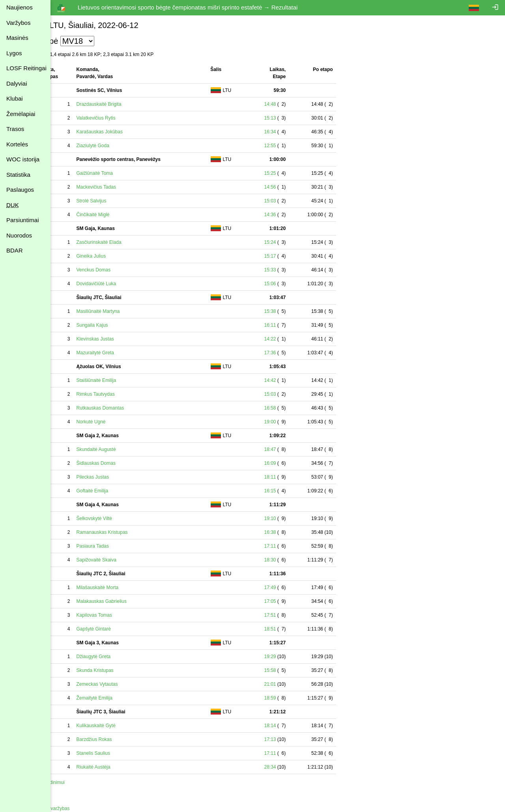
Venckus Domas (114, 270)
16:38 (291, 532)
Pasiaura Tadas (113, 546)
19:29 (291, 657)
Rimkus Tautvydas (116, 394)
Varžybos (18, 23)
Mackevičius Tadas (117, 187)
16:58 (291, 408)
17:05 (291, 601)
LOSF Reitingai (26, 68)
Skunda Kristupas (116, 670)
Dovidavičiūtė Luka (117, 284)
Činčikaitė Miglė (114, 215)
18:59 (291, 698)
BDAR (15, 250)
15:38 (291, 311)
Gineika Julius (112, 256)
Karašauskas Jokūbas (120, 132)
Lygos (14, 53)
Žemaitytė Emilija (115, 698)
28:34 (291, 767)
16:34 (291, 132)
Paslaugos (20, 190)
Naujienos (20, 7)
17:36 (291, 353)
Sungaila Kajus (113, 325)
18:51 (291, 629)
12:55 (291, 146)
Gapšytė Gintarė (114, 629)
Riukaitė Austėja (114, 767)
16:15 (291, 491)
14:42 (291, 380)
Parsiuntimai (23, 220)
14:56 (291, 187)
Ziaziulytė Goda (113, 146)
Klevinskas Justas (116, 339)
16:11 (291, 325)
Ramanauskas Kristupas (123, 532)
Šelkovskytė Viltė (115, 518)
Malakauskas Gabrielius (122, 601)
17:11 (291, 546)
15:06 (291, 284)
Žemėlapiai (21, 114)
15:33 (291, 270)
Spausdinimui (71, 782)
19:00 (291, 422)
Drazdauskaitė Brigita (120, 104)
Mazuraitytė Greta (116, 353)
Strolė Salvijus (112, 201)
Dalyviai (17, 83)
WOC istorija (23, 159)
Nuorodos (19, 235)
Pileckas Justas (113, 477)
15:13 (291, 118)
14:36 (291, 215)
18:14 (291, 726)
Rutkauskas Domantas (121, 408)
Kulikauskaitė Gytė (117, 726)
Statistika (18, 175)
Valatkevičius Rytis (117, 118)
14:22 (291, 339)
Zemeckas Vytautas (118, 684)
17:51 (291, 615)
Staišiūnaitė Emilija (117, 380)
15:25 (291, 173)
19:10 (291, 518)
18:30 (291, 560)
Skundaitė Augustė (117, 449)
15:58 (291, 670)
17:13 (291, 739)
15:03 (291, 201)
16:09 (291, 463)
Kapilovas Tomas (115, 615)
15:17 (291, 256)
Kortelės (17, 144)
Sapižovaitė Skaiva (117, 560)
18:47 (291, 449)
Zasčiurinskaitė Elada (120, 242)
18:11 (291, 477)
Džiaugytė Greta (114, 657)
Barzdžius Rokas (115, 739)
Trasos (15, 129)
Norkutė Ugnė (112, 422)
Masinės (17, 38)
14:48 (291, 104)
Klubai (15, 98)
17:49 (291, 587)
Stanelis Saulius (114, 753)
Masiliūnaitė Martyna (119, 311)
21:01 (291, 684)
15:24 (291, 242)
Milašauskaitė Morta (118, 587)
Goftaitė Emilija (113, 491)
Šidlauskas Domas (117, 463)
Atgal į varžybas (74, 808)
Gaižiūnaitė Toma (115, 173)
